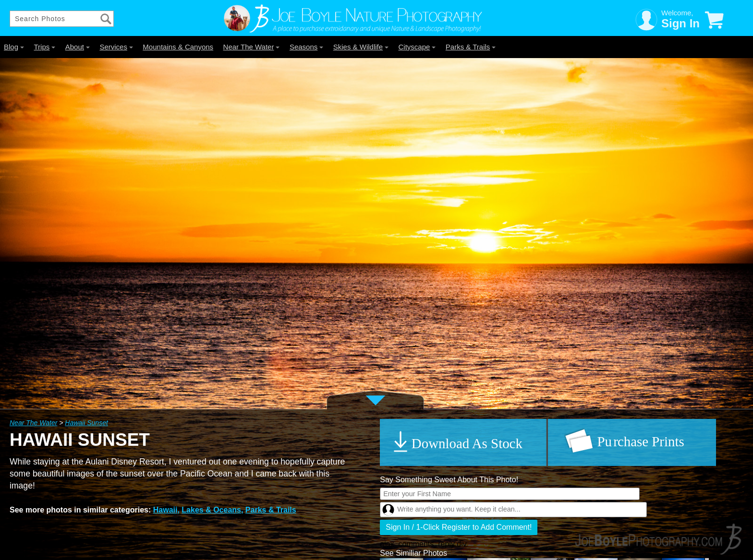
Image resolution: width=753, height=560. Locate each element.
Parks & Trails (471, 47)
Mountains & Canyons (178, 47)
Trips (44, 47)
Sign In (680, 23)
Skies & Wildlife (361, 47)
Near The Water (252, 47)
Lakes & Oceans (211, 510)
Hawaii (165, 510)
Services (116, 47)
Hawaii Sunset (86, 423)
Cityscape (417, 47)
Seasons (306, 47)
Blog (14, 47)
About (78, 47)
